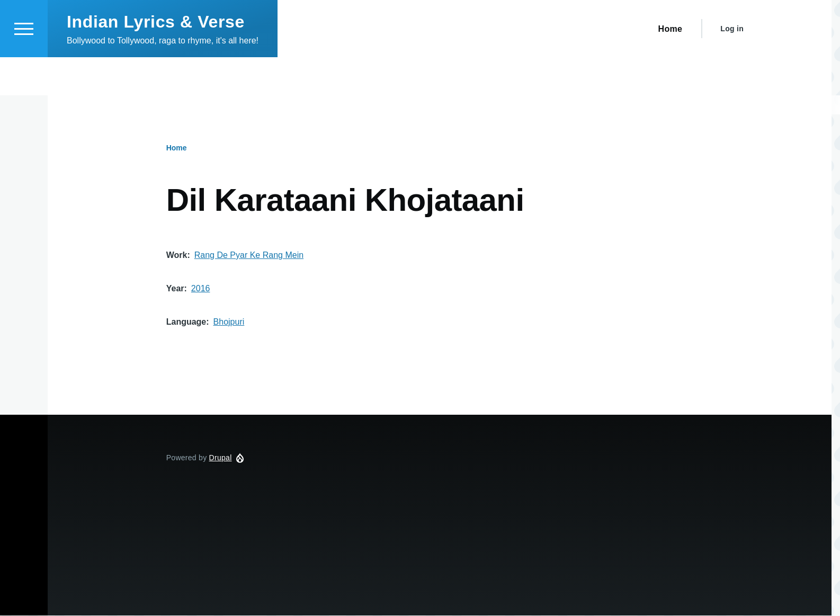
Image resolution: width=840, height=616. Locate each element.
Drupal (221, 458)
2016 (201, 289)
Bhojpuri (229, 322)
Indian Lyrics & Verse (156, 60)
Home (177, 148)
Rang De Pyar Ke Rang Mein (249, 256)
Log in (732, 67)
